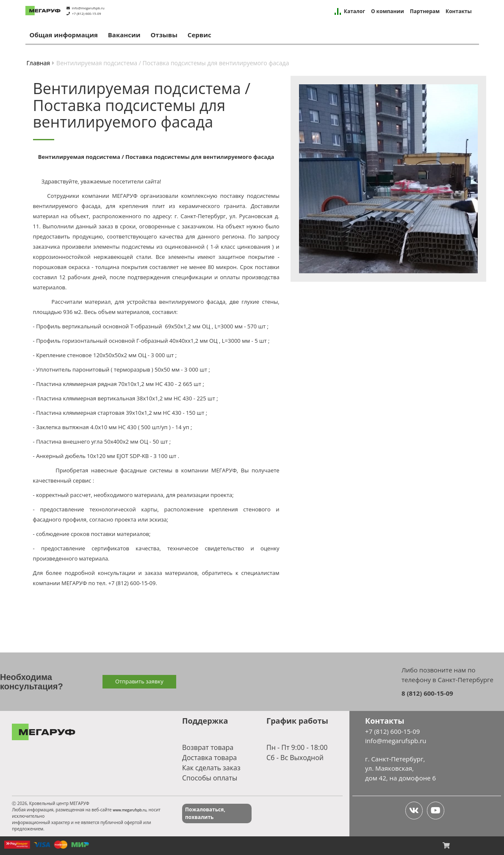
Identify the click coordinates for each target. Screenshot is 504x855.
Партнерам (425, 11)
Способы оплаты (210, 778)
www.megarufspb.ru (129, 810)
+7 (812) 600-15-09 (87, 13)
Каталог (354, 11)
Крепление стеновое (64, 355)
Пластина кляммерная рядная (76, 384)
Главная (39, 63)
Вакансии (124, 35)
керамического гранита (212, 206)
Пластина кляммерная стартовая (80, 413)
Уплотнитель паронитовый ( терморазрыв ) (94, 369)
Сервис (199, 35)
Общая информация (64, 35)
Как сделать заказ (211, 768)
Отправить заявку (139, 681)
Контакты (459, 11)
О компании (388, 11)
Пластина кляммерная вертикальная (86, 398)
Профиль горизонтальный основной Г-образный (102, 341)
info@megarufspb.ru (88, 8)
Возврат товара (208, 747)
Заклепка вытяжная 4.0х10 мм (76, 427)
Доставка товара (209, 758)
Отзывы (164, 35)
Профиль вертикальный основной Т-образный (100, 326)
